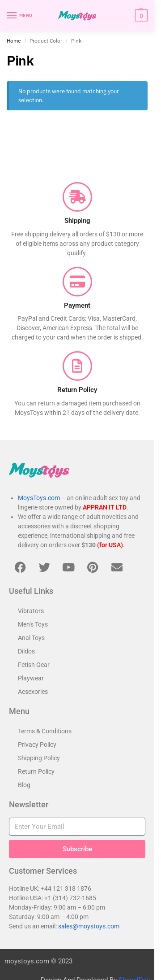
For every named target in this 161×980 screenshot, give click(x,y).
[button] (140, 16)
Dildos (26, 651)
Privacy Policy (37, 745)
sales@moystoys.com (89, 926)
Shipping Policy (39, 758)
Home (14, 41)
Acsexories (33, 692)
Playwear (31, 678)
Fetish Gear (34, 665)
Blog (24, 785)
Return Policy (36, 771)
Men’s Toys (33, 624)
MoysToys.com (39, 498)
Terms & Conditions (45, 731)
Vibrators (31, 611)
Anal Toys (31, 638)
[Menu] (20, 16)
